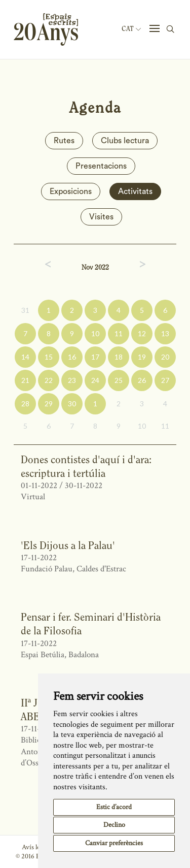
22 (49, 380)
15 (49, 357)
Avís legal (35, 847)
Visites (101, 217)
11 (119, 333)
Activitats (135, 191)
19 (142, 357)
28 (25, 404)
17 (95, 357)
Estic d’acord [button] (114, 807)
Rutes (64, 141)
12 (142, 333)
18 (119, 357)
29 (49, 404)
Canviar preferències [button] (114, 843)
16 (72, 357)
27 (165, 380)
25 (119, 380)
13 (165, 333)
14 (25, 357)
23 (72, 380)
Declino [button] (114, 825)
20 (165, 357)
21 (25, 380)
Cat (131, 29)
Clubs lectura (125, 141)
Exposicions (71, 191)
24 (95, 380)
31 (25, 310)
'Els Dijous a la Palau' (68, 545)
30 (72, 404)
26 (142, 380)
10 (95, 333)
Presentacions (101, 166)
